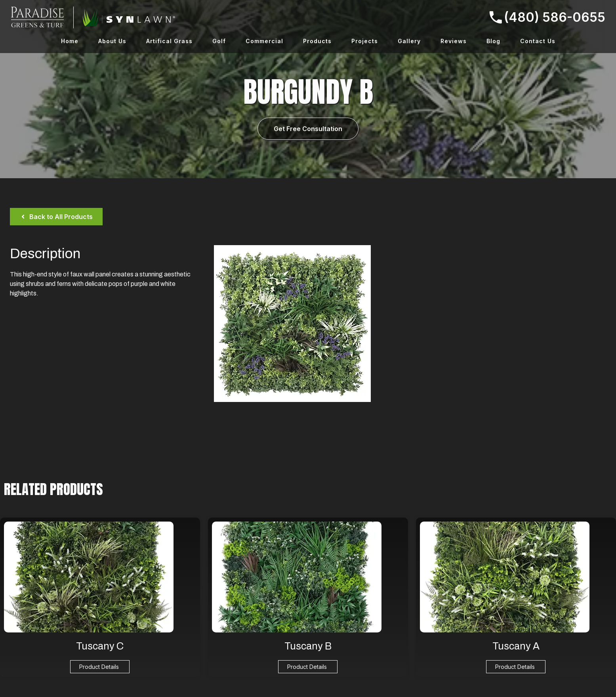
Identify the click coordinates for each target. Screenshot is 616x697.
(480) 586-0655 (547, 17)
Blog (493, 41)
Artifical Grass (169, 41)
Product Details (99, 667)
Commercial (264, 41)
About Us (112, 41)
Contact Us (538, 41)
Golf (219, 41)
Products (317, 41)
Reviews (454, 41)
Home (70, 41)
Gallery (409, 41)
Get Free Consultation (308, 129)
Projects (365, 41)
